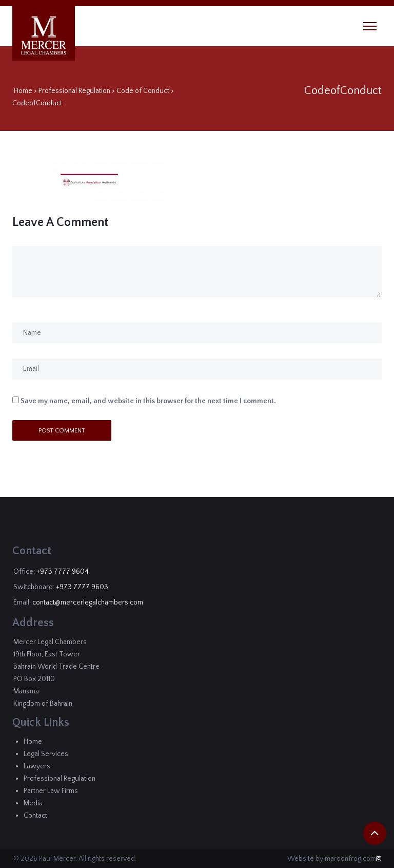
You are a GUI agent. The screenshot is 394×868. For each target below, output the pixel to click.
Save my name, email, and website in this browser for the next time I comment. (148, 401)
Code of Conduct (143, 91)
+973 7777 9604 (63, 572)
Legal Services (46, 754)
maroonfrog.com (350, 859)
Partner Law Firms (51, 791)
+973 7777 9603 (82, 587)
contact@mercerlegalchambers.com (88, 602)
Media (33, 803)
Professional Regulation (74, 91)
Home (23, 91)
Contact (35, 816)
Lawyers (37, 766)
